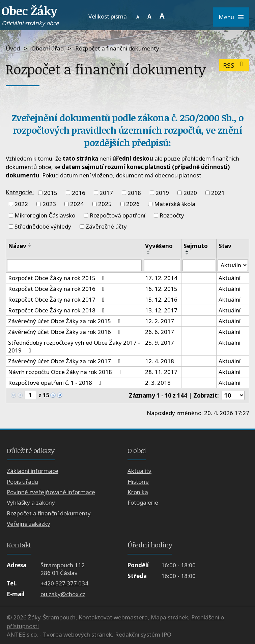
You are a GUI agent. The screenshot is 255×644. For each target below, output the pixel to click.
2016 (79, 193)
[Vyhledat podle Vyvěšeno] (162, 265)
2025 (105, 204)
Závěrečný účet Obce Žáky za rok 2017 (65, 361)
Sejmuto (196, 246)
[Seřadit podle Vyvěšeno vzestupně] (149, 251)
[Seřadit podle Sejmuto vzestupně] (187, 251)
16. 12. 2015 (161, 289)
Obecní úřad (48, 48)
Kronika (138, 492)
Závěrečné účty (106, 226)
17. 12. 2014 (161, 278)
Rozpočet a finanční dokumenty (49, 513)
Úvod (13, 48)
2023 (49, 204)
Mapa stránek (169, 617)
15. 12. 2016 (161, 299)
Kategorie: (20, 192)
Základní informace (33, 471)
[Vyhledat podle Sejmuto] (199, 265)
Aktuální (230, 278)
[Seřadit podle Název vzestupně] (30, 243)
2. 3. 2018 (158, 383)
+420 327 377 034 (64, 583)
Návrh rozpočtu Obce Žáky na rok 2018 (66, 372)
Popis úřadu (22, 482)
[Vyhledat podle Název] (74, 265)
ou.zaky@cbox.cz (63, 594)
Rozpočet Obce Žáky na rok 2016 (58, 289)
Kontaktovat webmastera (113, 617)
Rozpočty (172, 215)
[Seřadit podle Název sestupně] (30, 246)
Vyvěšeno (159, 246)
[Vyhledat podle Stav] (233, 265)
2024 (77, 204)
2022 (21, 204)
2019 (162, 193)
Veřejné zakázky (29, 524)
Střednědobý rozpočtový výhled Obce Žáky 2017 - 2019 (74, 346)
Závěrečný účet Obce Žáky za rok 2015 (65, 321)
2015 (51, 193)
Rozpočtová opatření (118, 215)
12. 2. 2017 (160, 321)
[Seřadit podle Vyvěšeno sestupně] (149, 254)
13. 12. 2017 (161, 310)
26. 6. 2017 (160, 332)
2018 (134, 193)
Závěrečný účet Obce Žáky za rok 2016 (65, 332)
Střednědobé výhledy (43, 226)
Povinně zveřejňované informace (51, 492)
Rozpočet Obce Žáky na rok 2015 (58, 278)
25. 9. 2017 (160, 343)
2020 (190, 193)
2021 (218, 193)
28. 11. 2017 (161, 372)
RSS (234, 65)
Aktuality (139, 471)
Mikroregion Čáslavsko (45, 215)
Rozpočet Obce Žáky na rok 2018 (58, 310)
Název (17, 246)
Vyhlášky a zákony (31, 502)
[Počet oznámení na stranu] (233, 395)
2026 (133, 204)
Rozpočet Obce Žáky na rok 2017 (58, 299)
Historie (138, 482)
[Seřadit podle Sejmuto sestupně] (187, 254)
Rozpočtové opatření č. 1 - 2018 (56, 383)
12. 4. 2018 (160, 361)
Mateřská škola (175, 204)
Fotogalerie (143, 502)
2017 (106, 193)
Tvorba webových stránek (77, 634)
